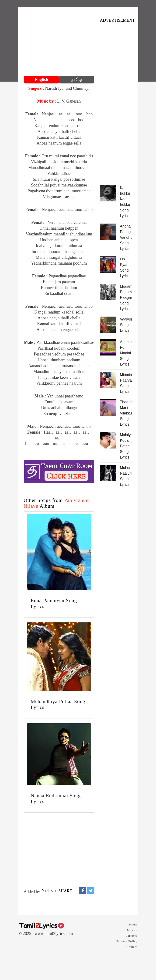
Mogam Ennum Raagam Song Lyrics (126, 298)
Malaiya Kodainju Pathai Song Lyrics (126, 446)
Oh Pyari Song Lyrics (125, 267)
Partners (132, 936)
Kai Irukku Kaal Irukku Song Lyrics (125, 202)
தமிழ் (76, 79)
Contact (132, 947)
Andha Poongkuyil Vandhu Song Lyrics (126, 237)
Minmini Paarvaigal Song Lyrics (126, 383)
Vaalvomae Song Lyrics (126, 325)
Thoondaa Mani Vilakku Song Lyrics (126, 413)
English (41, 79)
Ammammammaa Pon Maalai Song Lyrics (126, 353)
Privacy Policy (127, 941)
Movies (132, 930)
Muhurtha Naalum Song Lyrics (126, 476)
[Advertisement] (59, 42)
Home (133, 924)
